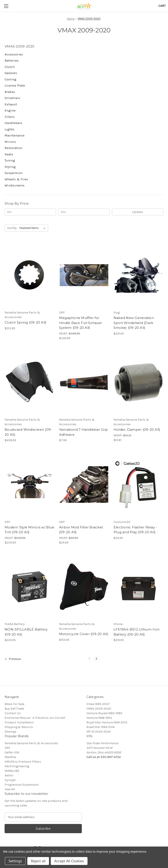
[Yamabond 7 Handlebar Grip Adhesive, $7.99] (84, 382)
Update (138, 212)
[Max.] (84, 212)
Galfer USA (12, 752)
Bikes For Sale (14, 704)
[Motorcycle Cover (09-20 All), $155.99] (84, 587)
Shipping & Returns (19, 727)
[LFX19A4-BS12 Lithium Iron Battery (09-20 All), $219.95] (138, 587)
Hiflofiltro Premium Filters (23, 762)
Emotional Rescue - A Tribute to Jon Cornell (35, 718)
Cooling (10, 79)
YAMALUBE (12, 771)
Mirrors (10, 142)
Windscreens (15, 185)
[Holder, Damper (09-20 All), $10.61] (138, 382)
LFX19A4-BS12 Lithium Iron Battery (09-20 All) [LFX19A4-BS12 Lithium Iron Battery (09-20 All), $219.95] (136, 632)
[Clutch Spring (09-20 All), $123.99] (30, 275)
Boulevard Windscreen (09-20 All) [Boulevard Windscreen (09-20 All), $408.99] (28, 432)
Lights (10, 129)
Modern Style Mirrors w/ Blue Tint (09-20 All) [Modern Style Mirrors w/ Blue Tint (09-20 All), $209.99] (29, 530)
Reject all (38, 861)
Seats (9, 154)
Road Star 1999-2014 (101, 727)
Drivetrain (12, 98)
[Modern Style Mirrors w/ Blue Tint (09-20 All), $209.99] (30, 484)
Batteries (12, 60)
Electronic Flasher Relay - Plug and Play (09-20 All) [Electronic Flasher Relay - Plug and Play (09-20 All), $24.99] (135, 530)
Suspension (14, 173)
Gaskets (11, 73)
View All (10, 789)
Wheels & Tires (16, 179)
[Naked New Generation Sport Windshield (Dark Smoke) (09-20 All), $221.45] (138, 275)
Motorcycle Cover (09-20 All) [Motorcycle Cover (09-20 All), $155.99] (84, 634)
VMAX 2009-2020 (99, 709)
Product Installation (19, 722)
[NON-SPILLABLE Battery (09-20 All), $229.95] (30, 587)
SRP (7, 748)
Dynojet (10, 780)
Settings (15, 861)
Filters (10, 117)
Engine (10, 110)
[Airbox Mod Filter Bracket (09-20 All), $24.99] (84, 484)
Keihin (9, 775)
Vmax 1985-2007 (98, 704)
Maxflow (10, 757)
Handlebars (13, 123)
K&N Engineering (17, 766)
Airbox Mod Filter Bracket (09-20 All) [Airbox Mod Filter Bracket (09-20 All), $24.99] (81, 530)
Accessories (14, 54)
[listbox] (33, 228)
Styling (10, 167)
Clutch (10, 67)
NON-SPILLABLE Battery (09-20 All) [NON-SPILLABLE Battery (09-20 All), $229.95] (26, 632)
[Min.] (30, 212)
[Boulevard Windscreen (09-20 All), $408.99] (30, 382)
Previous (13, 659)
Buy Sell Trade (14, 709)
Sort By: (12, 228)
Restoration (13, 148)
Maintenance (15, 135)
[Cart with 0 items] (162, 6)
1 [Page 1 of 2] (89, 659)
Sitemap (10, 732)
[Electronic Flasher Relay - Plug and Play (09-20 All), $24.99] (138, 484)
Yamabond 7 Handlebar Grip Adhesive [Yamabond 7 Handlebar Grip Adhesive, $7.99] (83, 432)
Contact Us (13, 713)
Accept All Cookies (69, 861)
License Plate (15, 85)
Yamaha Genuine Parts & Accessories (31, 743)
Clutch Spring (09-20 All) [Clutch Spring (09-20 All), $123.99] (25, 322)
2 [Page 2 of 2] (96, 659)
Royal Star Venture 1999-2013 (107, 722)
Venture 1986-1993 (99, 718)
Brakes (10, 92)
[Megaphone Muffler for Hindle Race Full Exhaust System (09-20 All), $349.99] (84, 275)
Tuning (10, 160)
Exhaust (11, 104)
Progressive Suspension (22, 785)
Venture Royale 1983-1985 (104, 713)
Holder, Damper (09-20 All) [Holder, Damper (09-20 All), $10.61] (137, 430)
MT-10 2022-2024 (99, 732)
